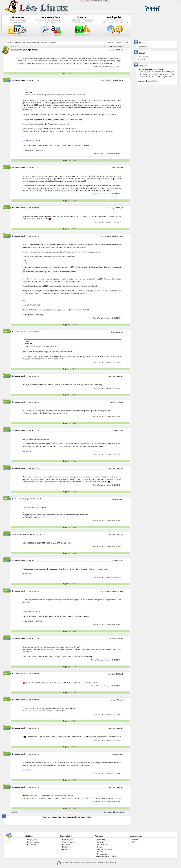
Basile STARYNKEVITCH (115, 81)
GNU (107, 1)
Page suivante (120, 46)
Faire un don (32, 845)
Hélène (121, 168)
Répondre (63, 73)
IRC (134, 842)
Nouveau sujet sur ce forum (148, 81)
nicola (121, 499)
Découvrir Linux (68, 840)
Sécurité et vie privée (105, 849)
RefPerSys (40, 150)
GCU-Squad (101, 1)
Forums (135, 840)
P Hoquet (120, 402)
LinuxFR (95, 1)
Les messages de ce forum (39, 43)
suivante (126, 43)
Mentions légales (33, 842)
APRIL (34, 146)
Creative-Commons (111, 862)
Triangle (120, 639)
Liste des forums (144, 57)
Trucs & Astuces (68, 842)
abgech (121, 332)
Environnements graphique (107, 856)
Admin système (103, 845)
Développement (103, 854)
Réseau (100, 847)
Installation (101, 840)
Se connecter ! (143, 47)
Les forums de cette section (22, 43)
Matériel (100, 852)
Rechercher (142, 59)
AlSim (121, 431)
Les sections (9, 43)
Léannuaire (66, 845)
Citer (71, 73)
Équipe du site (32, 840)
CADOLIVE (119, 50)
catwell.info (27, 451)
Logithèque (66, 847)
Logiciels (100, 842)
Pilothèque (66, 849)
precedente (118, 43)
